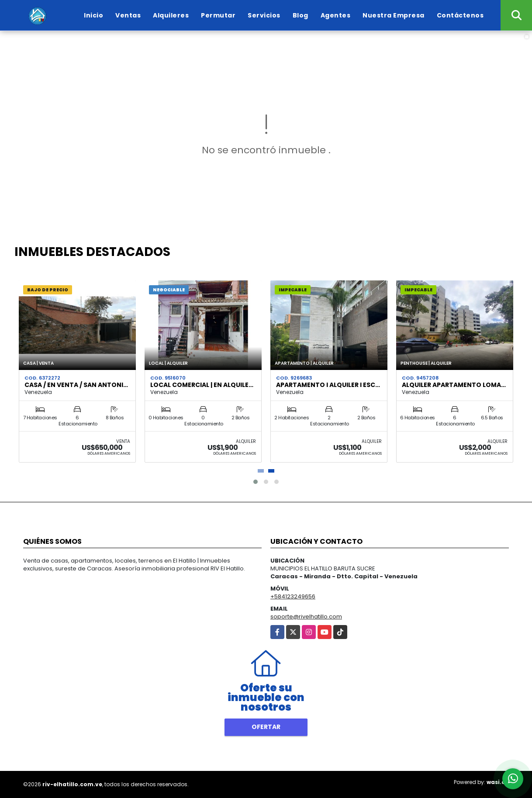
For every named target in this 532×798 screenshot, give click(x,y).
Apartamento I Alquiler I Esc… (328, 385)
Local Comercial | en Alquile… (202, 385)
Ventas (128, 15)
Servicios (264, 15)
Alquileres (171, 15)
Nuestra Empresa (394, 15)
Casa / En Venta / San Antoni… (76, 385)
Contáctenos (460, 15)
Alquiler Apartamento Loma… (454, 385)
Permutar (218, 15)
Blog (301, 15)
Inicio (93, 15)
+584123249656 (293, 596)
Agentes (336, 15)
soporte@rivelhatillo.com (306, 617)
